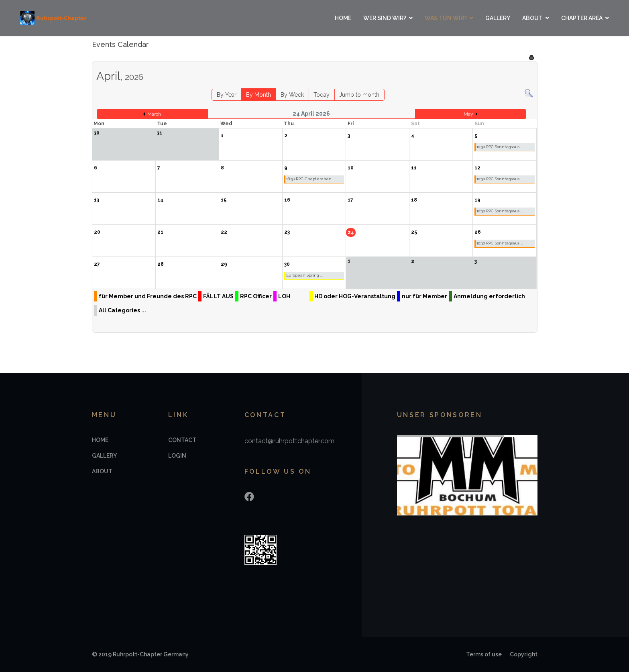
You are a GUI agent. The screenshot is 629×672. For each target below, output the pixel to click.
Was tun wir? (446, 18)
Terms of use (484, 654)
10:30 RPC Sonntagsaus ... (500, 147)
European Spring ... (304, 275)
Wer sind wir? (385, 18)
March (154, 114)
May (468, 114)
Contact (182, 440)
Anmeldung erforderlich (489, 296)
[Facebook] (249, 497)
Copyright (524, 654)
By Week (292, 95)
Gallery (498, 18)
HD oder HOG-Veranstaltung (355, 296)
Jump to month (359, 95)
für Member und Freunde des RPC (148, 296)
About (532, 18)
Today (322, 95)
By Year (227, 95)
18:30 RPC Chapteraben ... (311, 179)
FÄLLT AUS (218, 296)
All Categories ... (122, 310)
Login (177, 456)
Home (343, 18)
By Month (259, 95)
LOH (284, 296)
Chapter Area (582, 18)
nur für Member (424, 296)
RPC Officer (256, 296)
